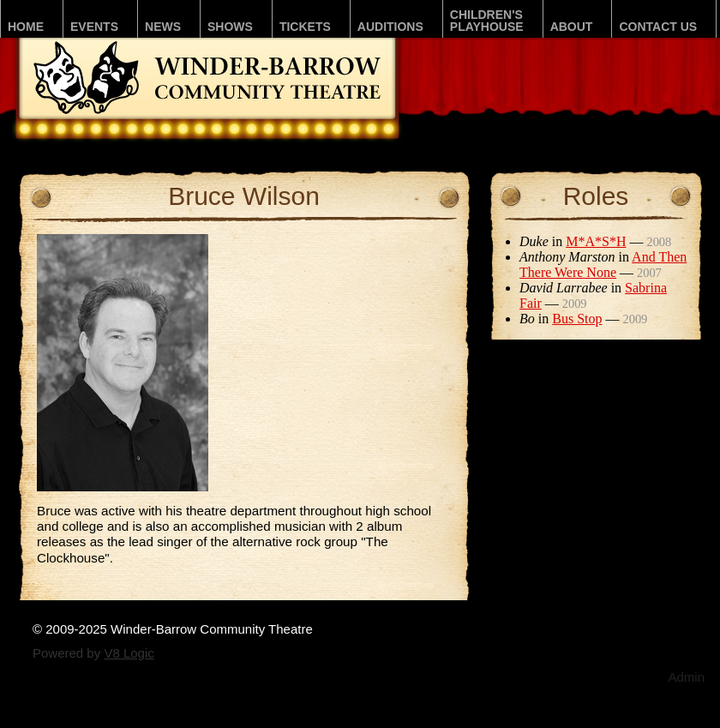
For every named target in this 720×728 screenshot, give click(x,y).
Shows (230, 27)
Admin (686, 677)
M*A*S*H (596, 241)
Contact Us (658, 27)
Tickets (305, 27)
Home (26, 27)
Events (94, 27)
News (163, 27)
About (572, 27)
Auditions (390, 27)
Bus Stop (577, 319)
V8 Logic (129, 653)
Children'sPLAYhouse (487, 21)
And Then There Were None (603, 265)
